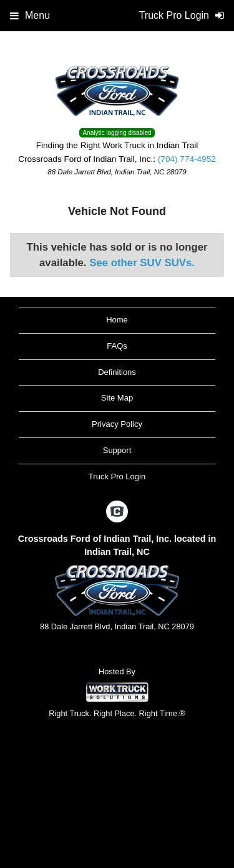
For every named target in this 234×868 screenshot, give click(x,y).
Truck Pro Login (117, 476)
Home (117, 320)
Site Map (117, 398)
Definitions (117, 372)
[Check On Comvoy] (117, 512)
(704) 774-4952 (187, 159)
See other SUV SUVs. (142, 263)
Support (117, 450)
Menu (30, 15)
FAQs (117, 346)
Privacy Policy (117, 424)
